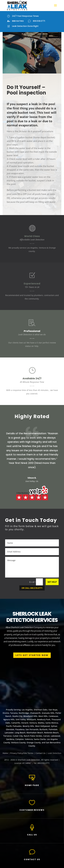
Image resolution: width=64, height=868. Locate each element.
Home (5, 753)
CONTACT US (32, 859)
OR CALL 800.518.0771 (32, 588)
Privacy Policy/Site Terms (22, 753)
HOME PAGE (32, 785)
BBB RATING (18, 21)
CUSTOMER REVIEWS (32, 810)
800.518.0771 (39, 21)
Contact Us (41, 753)
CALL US (32, 835)
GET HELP (52, 582)
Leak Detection (55, 753)
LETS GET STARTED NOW (32, 655)
